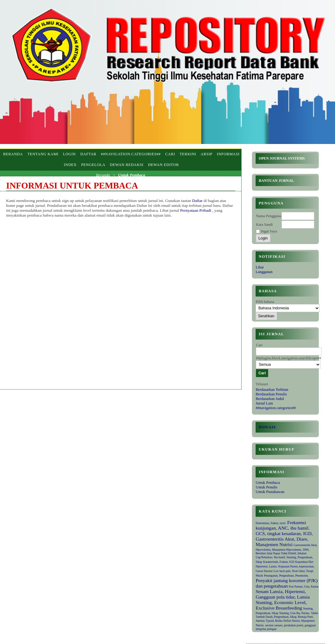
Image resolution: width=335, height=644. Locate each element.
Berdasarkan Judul (270, 399)
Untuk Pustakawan (270, 492)
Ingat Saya (269, 231)
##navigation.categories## (276, 408)
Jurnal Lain (264, 403)
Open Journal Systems (282, 158)
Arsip (206, 154)
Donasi (267, 427)
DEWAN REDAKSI (127, 165)
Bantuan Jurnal (276, 181)
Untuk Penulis (266, 487)
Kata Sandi (264, 225)
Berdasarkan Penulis (271, 394)
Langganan (264, 272)
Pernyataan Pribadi (196, 210)
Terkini (188, 154)
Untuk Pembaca (268, 483)
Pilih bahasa (265, 302)
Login (69, 154)
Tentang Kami (43, 154)
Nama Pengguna (268, 216)
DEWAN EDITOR (164, 165)
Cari (170, 154)
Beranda (13, 154)
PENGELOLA (93, 165)
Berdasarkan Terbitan (272, 390)
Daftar (88, 154)
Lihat (260, 267)
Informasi (228, 154)
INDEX (70, 165)
